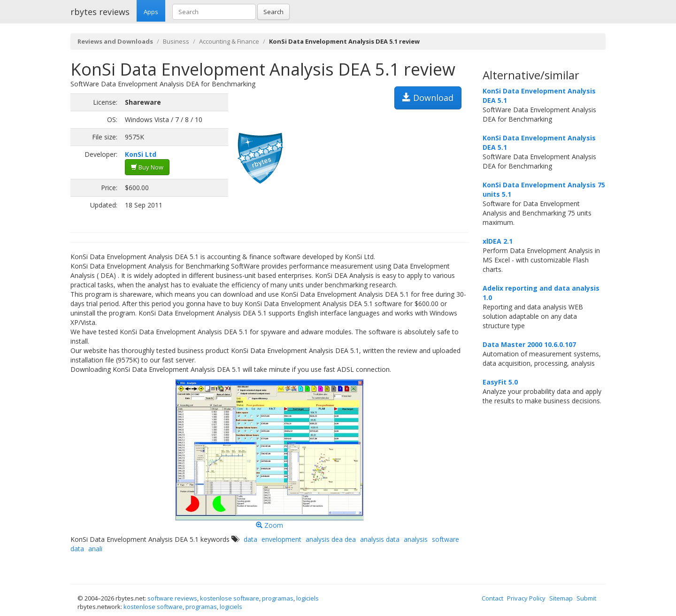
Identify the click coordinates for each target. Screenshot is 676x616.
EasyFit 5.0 (500, 382)
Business (176, 41)
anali (95, 549)
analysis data (380, 539)
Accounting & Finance (229, 41)
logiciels (307, 598)
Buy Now (147, 167)
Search (273, 12)
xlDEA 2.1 (498, 241)
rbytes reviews (100, 12)
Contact (492, 598)
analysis (416, 539)
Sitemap (561, 598)
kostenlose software (230, 598)
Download (428, 98)
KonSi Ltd (141, 154)
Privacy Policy (526, 598)
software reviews (172, 598)
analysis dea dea (331, 539)
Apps (151, 12)
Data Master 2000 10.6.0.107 (529, 344)
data (250, 539)
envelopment (281, 539)
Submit (586, 598)
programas (278, 598)
